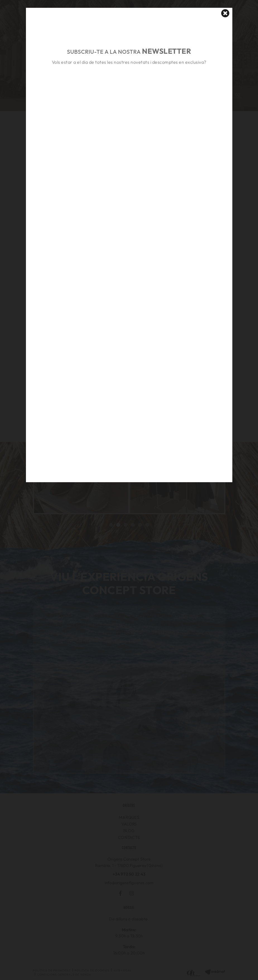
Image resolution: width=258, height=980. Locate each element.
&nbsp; (129, 88)
